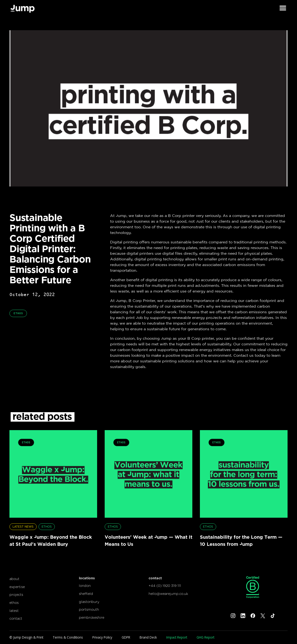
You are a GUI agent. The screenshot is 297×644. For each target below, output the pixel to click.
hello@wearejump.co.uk (168, 594)
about (14, 579)
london (85, 586)
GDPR (126, 637)
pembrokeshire (92, 617)
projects (16, 595)
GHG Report (205, 637)
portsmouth (89, 609)
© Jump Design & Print (26, 637)
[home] (22, 8)
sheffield (86, 594)
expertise (17, 587)
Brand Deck (148, 637)
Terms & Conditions (68, 637)
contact (16, 618)
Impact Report (177, 637)
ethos (14, 603)
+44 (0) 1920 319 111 (165, 586)
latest (14, 611)
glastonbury (89, 602)
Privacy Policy (102, 637)
